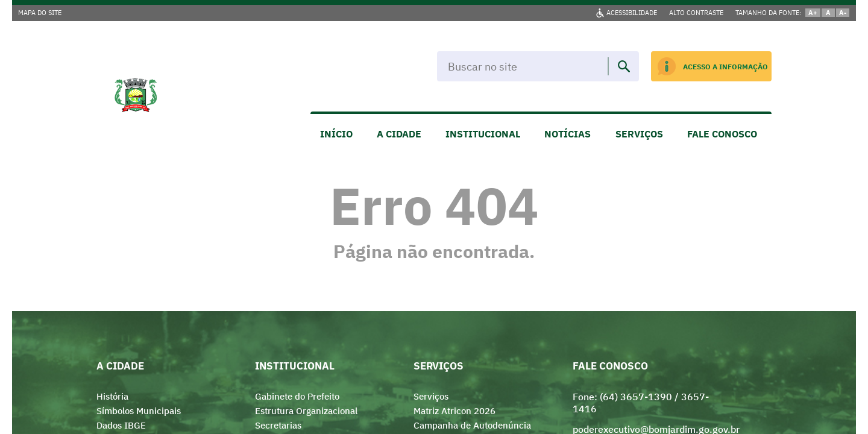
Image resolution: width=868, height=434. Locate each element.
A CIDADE (399, 134)
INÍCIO (336, 134)
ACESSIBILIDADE (632, 13)
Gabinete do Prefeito (297, 396)
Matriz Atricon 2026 (454, 411)
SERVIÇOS (639, 134)
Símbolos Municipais (139, 411)
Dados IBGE (121, 425)
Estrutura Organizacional (306, 411)
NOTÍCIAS (568, 134)
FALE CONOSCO (722, 134)
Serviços (431, 396)
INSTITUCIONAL (483, 134)
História (112, 396)
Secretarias (278, 425)
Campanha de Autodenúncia (472, 425)
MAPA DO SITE (40, 13)
